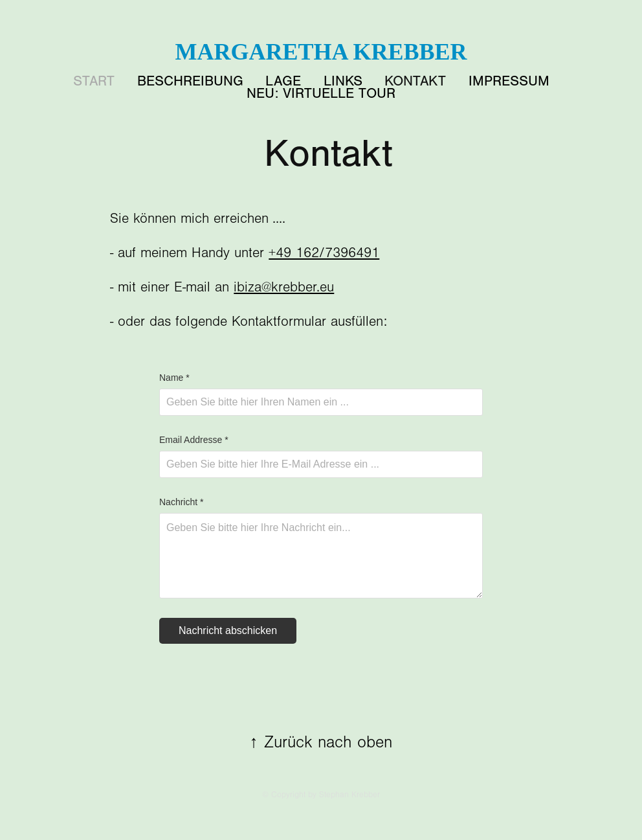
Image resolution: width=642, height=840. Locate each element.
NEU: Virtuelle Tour (321, 94)
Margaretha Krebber (321, 52)
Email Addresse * (194, 440)
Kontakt (415, 81)
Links (343, 81)
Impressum (509, 81)
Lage (283, 81)
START (94, 81)
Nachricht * (181, 502)
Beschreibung (190, 81)
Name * (174, 378)
